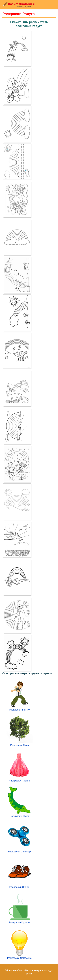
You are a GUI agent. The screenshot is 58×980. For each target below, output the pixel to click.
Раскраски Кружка (19, 909)
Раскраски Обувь (19, 873)
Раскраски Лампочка (19, 944)
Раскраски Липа (19, 731)
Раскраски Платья (19, 767)
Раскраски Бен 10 (19, 696)
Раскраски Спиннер (19, 838)
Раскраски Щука (19, 802)
